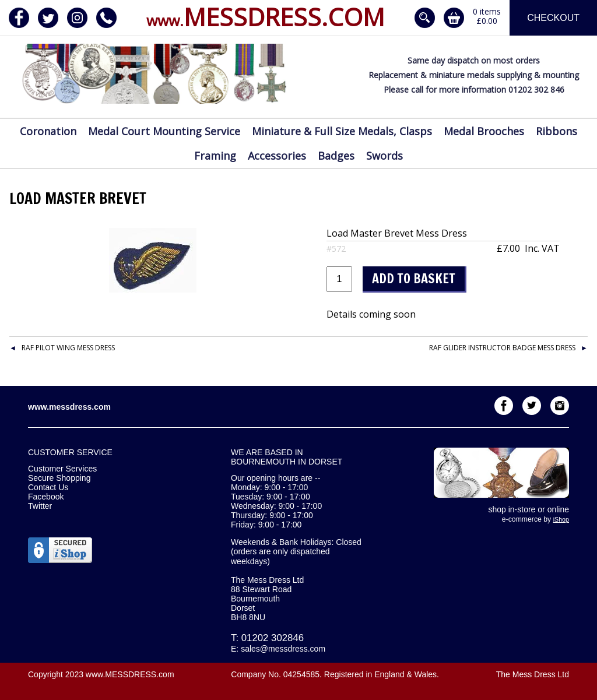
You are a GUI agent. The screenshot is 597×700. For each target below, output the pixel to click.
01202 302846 (273, 638)
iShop (561, 519)
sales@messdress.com (283, 649)
